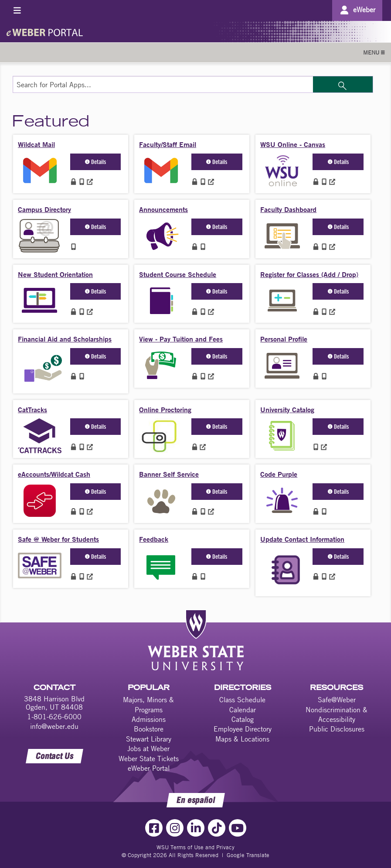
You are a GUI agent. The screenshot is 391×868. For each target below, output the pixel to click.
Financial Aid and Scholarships (65, 339)
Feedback (154, 539)
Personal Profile (284, 339)
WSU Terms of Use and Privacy (195, 847)
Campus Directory (44, 209)
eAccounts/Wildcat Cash (54, 474)
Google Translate (248, 855)
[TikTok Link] (217, 828)
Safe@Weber (337, 700)
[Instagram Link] (175, 828)
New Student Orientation (55, 274)
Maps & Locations (242, 739)
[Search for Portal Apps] (163, 84)
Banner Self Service (169, 474)
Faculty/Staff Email (168, 144)
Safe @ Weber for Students (58, 539)
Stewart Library (149, 739)
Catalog (243, 719)
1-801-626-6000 (54, 717)
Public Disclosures (337, 729)
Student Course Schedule (178, 274)
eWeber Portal (149, 768)
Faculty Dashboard (288, 209)
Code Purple (279, 474)
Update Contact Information (302, 539)
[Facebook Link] (154, 828)
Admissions (149, 719)
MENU (374, 52)
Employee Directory (243, 729)
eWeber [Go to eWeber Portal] (364, 10)
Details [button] (95, 162)
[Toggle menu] (17, 10)
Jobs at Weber (148, 748)
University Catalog (287, 409)
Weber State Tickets (149, 759)
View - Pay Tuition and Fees (181, 339)
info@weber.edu (54, 726)
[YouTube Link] (238, 828)
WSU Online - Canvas (293, 144)
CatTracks (32, 409)
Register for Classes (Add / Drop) (309, 274)
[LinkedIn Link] (196, 828)
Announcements (163, 209)
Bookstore (149, 729)
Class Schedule (242, 700)
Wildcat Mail (36, 144)
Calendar (243, 710)
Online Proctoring (165, 409)
